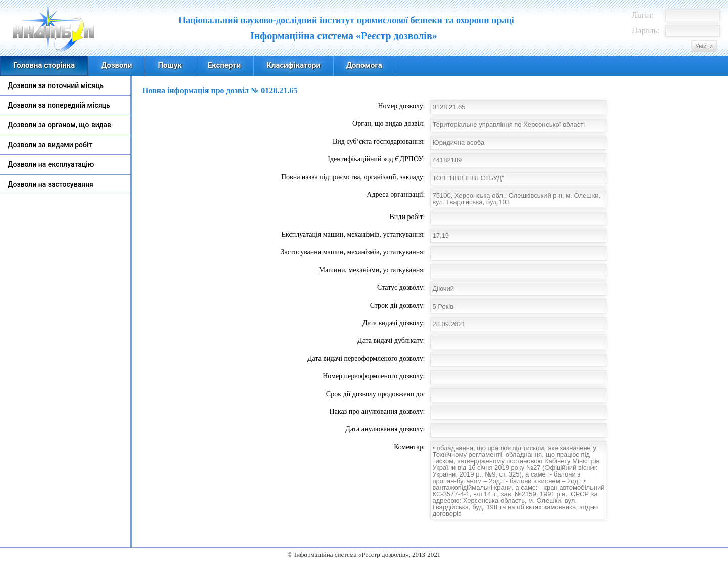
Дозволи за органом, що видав (59, 125)
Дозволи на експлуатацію (51, 164)
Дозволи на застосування (51, 184)
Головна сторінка (44, 65)
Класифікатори (293, 65)
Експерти (224, 65)
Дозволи (117, 65)
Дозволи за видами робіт (50, 145)
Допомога (364, 65)
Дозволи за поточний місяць (56, 85)
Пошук (170, 65)
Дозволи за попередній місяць (59, 105)
